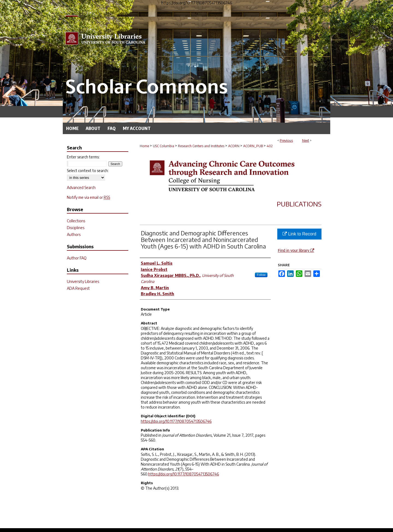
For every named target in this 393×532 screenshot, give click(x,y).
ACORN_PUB (253, 146)
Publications (299, 204)
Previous (286, 141)
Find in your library (296, 250)
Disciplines (76, 228)
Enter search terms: (83, 157)
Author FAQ (77, 258)
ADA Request (78, 288)
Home (144, 146)
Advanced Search (81, 187)
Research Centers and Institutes (201, 146)
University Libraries (83, 281)
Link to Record (299, 234)
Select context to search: (88, 171)
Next (306, 141)
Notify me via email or (88, 197)
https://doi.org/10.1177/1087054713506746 (176, 421)
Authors (74, 234)
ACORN (234, 146)
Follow (261, 275)
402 (270, 146)
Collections (76, 221)
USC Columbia (163, 146)
